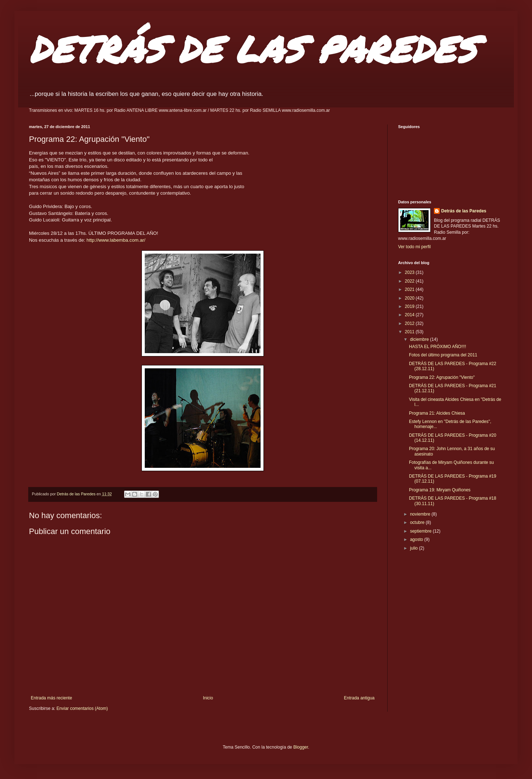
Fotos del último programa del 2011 (443, 355)
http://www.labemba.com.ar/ (116, 240)
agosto (417, 539)
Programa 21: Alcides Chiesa (437, 413)
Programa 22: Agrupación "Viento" (442, 377)
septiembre (421, 531)
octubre (418, 522)
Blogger (301, 747)
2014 (410, 315)
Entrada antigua (359, 698)
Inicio (208, 698)
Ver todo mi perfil (414, 247)
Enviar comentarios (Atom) (82, 708)
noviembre (421, 514)
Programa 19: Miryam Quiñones (440, 490)
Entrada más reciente (51, 698)
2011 (410, 332)
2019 (410, 306)
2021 (410, 289)
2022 (410, 281)
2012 (410, 323)
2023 (410, 272)
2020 (410, 298)
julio (415, 548)
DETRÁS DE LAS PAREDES (253, 49)
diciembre (420, 339)
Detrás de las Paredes (464, 211)
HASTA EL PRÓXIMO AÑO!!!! (438, 347)
